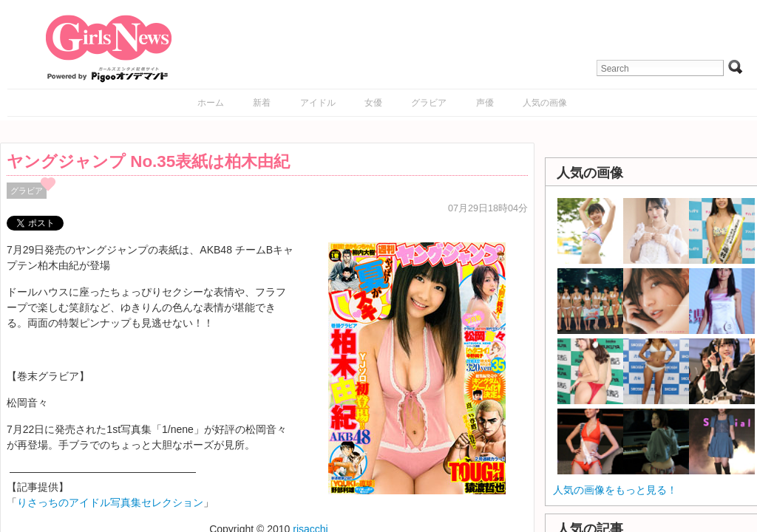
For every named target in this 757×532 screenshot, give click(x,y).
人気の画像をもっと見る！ (615, 490)
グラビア (429, 103)
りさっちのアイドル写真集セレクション (110, 502)
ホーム (211, 103)
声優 (485, 103)
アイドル (318, 103)
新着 (262, 103)
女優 (373, 103)
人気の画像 (545, 103)
